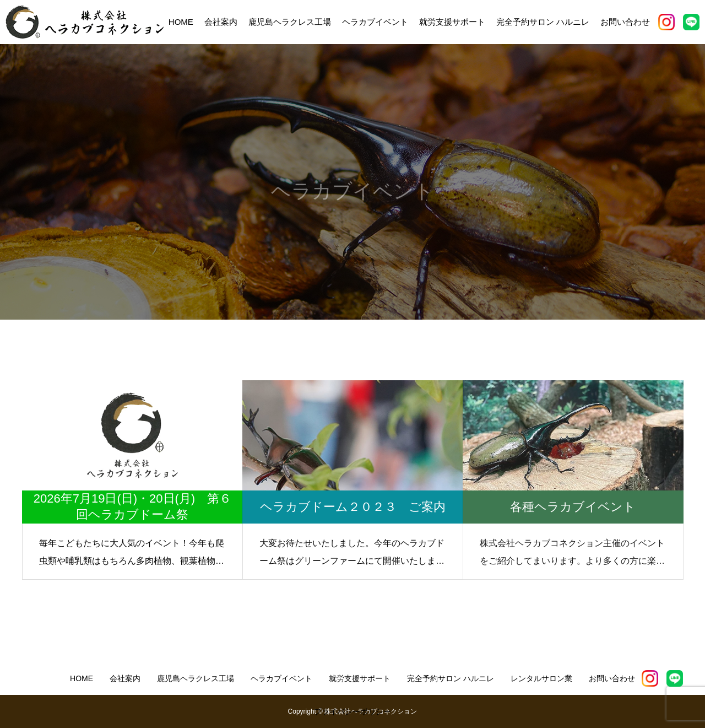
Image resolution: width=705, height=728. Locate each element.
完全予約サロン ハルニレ (543, 22)
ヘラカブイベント (375, 22)
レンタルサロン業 (541, 678)
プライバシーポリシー (352, 711)
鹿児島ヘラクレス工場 (290, 22)
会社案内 (221, 22)
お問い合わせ (625, 22)
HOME (181, 22)
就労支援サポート (452, 22)
